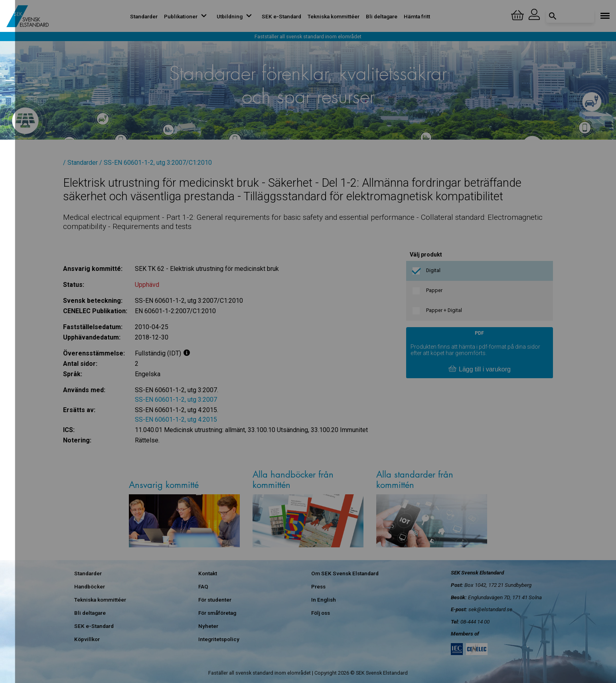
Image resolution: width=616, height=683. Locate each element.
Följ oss (321, 613)
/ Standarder (80, 163)
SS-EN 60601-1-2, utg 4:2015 (176, 419)
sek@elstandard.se (490, 609)
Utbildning (236, 16)
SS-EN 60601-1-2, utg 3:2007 (176, 400)
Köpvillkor (87, 639)
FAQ (203, 586)
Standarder (144, 16)
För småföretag (217, 613)
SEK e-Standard (281, 16)
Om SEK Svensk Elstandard (345, 573)
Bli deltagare (382, 16)
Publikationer (187, 16)
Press (318, 586)
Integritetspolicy (219, 639)
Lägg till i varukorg (480, 369)
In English (324, 600)
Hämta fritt (417, 16)
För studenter (215, 600)
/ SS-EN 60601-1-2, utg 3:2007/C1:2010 (156, 163)
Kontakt (208, 573)
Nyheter (208, 626)
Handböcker (90, 586)
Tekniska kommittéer (334, 16)
